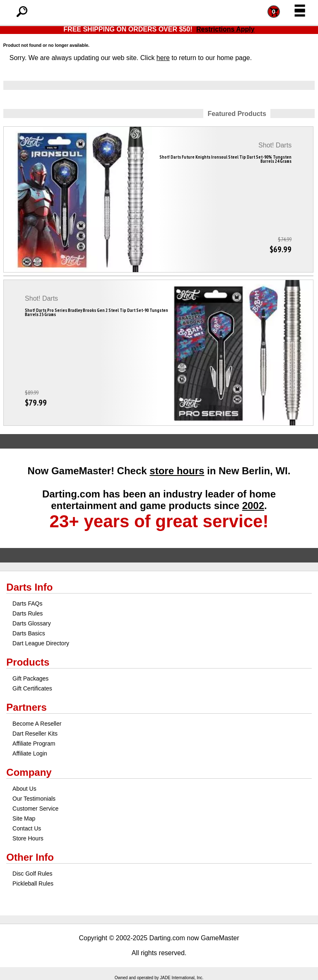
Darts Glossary (32, 623)
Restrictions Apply (225, 29)
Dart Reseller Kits (35, 734)
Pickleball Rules (33, 883)
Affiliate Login (30, 753)
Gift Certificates (32, 688)
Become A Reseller (37, 724)
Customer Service (35, 809)
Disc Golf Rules (32, 874)
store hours (177, 471)
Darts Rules (28, 613)
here (163, 58)
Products (28, 662)
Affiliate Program (34, 743)
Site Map (24, 818)
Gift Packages (30, 678)
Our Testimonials (34, 799)
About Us (24, 789)
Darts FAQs (27, 603)
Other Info (30, 857)
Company (29, 772)
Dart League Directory (41, 643)
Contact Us (27, 828)
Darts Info (29, 587)
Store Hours (28, 838)
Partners (26, 707)
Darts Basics (29, 633)
